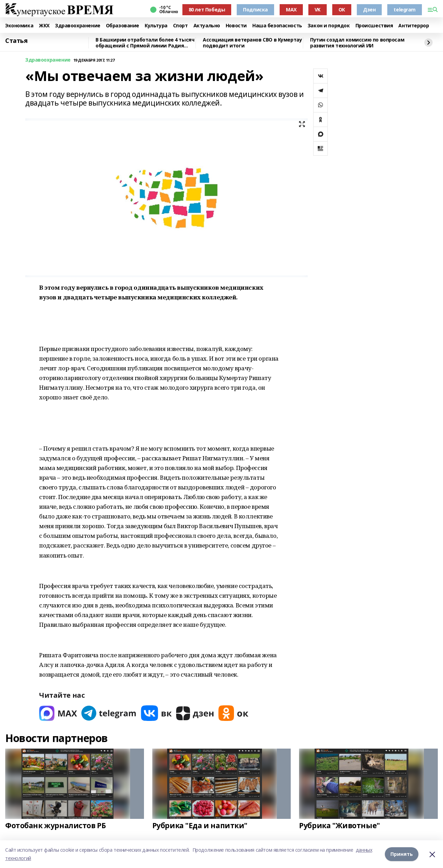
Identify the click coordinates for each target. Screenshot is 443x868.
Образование (123, 26)
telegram (405, 10)
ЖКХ (44, 26)
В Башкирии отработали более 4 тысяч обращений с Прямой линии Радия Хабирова (145, 43)
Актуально (207, 26)
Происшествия (374, 26)
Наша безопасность (277, 26)
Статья (16, 41)
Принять (402, 854)
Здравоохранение (78, 26)
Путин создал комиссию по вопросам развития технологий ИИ (357, 43)
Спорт (180, 26)
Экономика (19, 26)
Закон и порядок (329, 26)
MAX (291, 10)
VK (318, 10)
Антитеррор (414, 26)
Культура (156, 26)
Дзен (369, 10)
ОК (342, 10)
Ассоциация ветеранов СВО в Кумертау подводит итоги (252, 43)
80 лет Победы (207, 10)
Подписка (255, 10)
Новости (236, 26)
